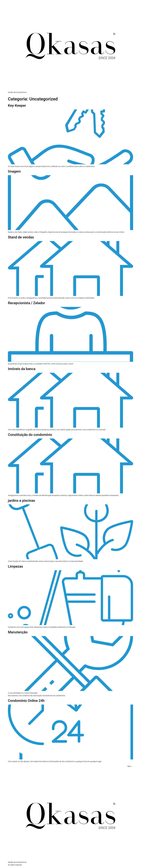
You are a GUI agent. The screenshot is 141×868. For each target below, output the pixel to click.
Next (130, 766)
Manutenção (18, 632)
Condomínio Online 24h (26, 701)
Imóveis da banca (22, 369)
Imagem (14, 171)
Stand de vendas (21, 237)
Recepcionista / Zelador (26, 303)
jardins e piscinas (21, 501)
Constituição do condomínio (30, 435)
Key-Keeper (17, 105)
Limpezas (15, 566)
